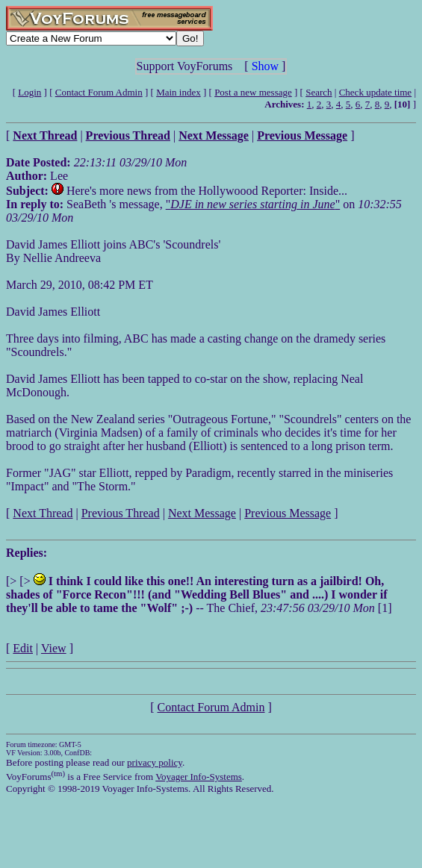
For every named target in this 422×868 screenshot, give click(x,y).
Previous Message (288, 513)
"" (253, 204)
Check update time (375, 92)
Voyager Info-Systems (199, 777)
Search (319, 92)
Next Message (202, 513)
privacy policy (155, 762)
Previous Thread (121, 513)
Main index (179, 92)
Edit (23, 648)
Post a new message (253, 92)
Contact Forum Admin (99, 92)
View (54, 648)
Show (265, 66)
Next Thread (43, 513)
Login (30, 92)
